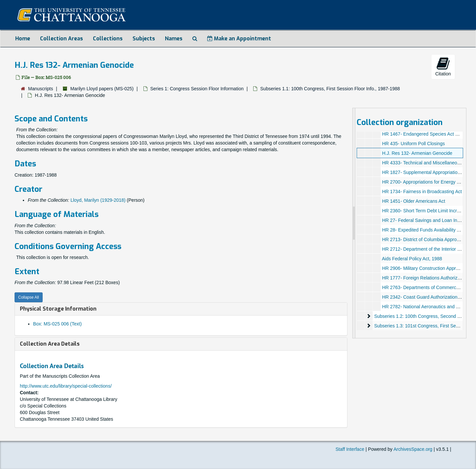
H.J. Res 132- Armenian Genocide (417, 153)
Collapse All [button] (29, 297)
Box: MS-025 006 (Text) (57, 324)
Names (174, 39)
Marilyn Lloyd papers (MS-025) (102, 89)
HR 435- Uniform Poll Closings (413, 144)
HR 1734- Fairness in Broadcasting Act (422, 192)
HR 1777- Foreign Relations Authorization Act (428, 278)
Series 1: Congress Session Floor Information (197, 89)
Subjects (144, 39)
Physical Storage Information (58, 309)
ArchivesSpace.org (413, 449)
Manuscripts (40, 89)
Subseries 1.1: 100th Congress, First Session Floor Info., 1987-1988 (330, 89)
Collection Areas (61, 39)
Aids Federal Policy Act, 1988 (412, 259)
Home (23, 39)
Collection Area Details (50, 344)
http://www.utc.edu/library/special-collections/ (66, 386)
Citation (443, 66)
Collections (108, 39)
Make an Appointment (239, 39)
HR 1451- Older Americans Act (413, 201)
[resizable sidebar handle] (354, 223)
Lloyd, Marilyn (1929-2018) (98, 200)
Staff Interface (350, 449)
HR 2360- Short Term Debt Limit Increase (424, 211)
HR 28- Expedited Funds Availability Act (422, 230)
